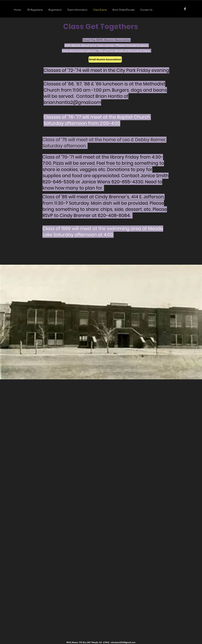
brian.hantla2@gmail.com (72, 102)
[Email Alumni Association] (105, 59)
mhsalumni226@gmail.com (123, 642)
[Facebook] (185, 9)
